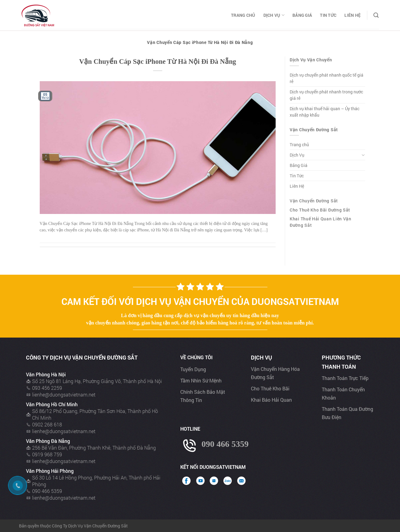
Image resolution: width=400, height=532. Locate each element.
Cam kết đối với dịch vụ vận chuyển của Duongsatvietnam (200, 301)
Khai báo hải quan (271, 400)
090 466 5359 (47, 491)
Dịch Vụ (274, 15)
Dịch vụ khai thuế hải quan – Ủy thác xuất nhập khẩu (325, 112)
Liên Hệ (352, 15)
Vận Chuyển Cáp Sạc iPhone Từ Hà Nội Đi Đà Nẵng (158, 62)
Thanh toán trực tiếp (345, 378)
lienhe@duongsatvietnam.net (64, 394)
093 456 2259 (47, 388)
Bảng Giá (302, 15)
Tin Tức (328, 15)
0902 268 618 (47, 424)
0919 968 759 (47, 454)
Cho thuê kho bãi (270, 388)
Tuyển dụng (193, 369)
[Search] (376, 15)
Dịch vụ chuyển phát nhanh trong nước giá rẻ (326, 95)
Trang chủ (243, 15)
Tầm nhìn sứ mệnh (201, 380)
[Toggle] (363, 155)
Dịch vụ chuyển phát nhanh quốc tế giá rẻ (327, 78)
